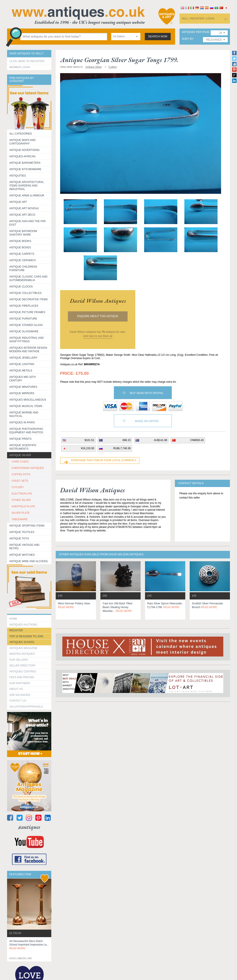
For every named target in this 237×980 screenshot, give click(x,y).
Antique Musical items (26, 406)
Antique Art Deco (22, 215)
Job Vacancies (20, 695)
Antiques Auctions (23, 625)
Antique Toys (19, 539)
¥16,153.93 (88, 448)
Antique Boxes (20, 247)
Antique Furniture (23, 319)
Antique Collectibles (25, 293)
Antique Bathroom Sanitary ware (23, 233)
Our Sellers (19, 660)
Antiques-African (22, 156)
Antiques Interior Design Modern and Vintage (28, 350)
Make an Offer (147, 421)
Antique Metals (21, 371)
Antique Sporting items (27, 526)
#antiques (29, 827)
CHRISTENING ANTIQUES (28, 468)
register (16, 630)
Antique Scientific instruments (23, 447)
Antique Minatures (23, 387)
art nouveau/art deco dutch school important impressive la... (29, 945)
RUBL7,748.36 (122, 448)
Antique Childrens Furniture (23, 268)
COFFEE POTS (21, 474)
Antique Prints (20, 439)
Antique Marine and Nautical (24, 414)
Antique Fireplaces (24, 306)
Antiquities (18, 176)
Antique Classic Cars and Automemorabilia (28, 278)
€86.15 (127, 440)
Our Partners (20, 683)
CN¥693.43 (197, 440)
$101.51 (89, 440)
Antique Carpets (22, 254)
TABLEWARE (20, 519)
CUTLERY (18, 487)
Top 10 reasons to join (26, 636)
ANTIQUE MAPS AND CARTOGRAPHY (22, 142)
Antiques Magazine (23, 648)
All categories (21, 134)
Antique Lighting (22, 364)
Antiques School (22, 642)
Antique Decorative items (29, 299)
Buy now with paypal (147, 393)
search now (158, 36)
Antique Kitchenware (25, 169)
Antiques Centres (23, 672)
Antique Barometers (25, 163)
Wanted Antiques (22, 654)
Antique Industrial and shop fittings (27, 340)
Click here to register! (27, 61)
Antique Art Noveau (24, 208)
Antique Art (18, 202)
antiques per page (196, 32)
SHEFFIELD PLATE (23, 506)
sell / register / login (198, 19)
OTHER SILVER (21, 500)
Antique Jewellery (23, 358)
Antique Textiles (22, 532)
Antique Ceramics (23, 260)
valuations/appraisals (26, 707)
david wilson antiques (98, 301)
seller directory (23, 666)
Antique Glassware (24, 331)
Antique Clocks (21, 287)
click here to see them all (98, 336)
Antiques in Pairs (22, 422)
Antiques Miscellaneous (28, 400)
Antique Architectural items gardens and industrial (27, 186)
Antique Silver (20, 455)
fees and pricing (22, 677)
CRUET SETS (20, 481)
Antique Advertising (24, 150)
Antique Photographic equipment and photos (26, 431)
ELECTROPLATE (22, 494)
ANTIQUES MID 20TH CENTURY (22, 379)
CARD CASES (20, 462)
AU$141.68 (161, 440)
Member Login (20, 67)
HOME (13, 619)
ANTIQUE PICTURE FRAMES (27, 312)
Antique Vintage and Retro (24, 547)
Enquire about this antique (98, 316)
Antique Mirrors (22, 393)
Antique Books (20, 241)
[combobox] (126, 37)
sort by (187, 39)
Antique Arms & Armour (27, 196)
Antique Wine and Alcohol (29, 561)
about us (16, 689)
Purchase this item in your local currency (104, 460)
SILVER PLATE (21, 513)
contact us (18, 701)
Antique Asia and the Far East (28, 223)
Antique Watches (22, 555)
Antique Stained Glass (26, 325)
